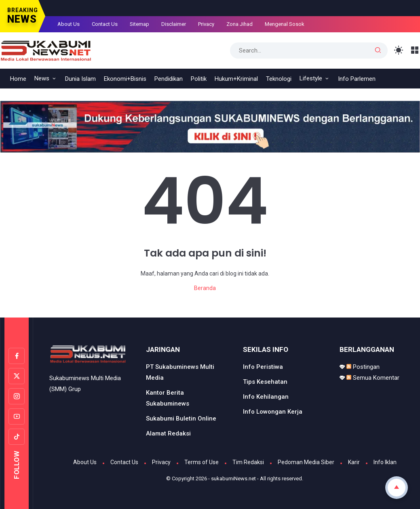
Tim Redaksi (248, 462)
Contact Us (105, 24)
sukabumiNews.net (233, 479)
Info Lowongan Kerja (273, 412)
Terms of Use (202, 462)
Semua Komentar (373, 378)
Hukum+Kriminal (236, 79)
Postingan (363, 367)
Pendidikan (169, 79)
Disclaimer (174, 24)
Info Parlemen (357, 79)
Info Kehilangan (266, 397)
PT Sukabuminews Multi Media (180, 372)
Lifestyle (311, 78)
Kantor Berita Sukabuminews (168, 398)
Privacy (206, 24)
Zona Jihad (240, 24)
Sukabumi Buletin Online (181, 419)
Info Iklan (385, 462)
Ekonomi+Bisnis (125, 79)
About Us (69, 24)
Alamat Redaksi (168, 433)
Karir (354, 462)
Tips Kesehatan (265, 382)
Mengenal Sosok (285, 24)
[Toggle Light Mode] (399, 50)
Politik (199, 79)
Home (18, 79)
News (42, 78)
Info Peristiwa (263, 367)
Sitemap (139, 24)
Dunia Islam (80, 79)
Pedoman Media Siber (306, 462)
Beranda (205, 288)
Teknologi (279, 79)
